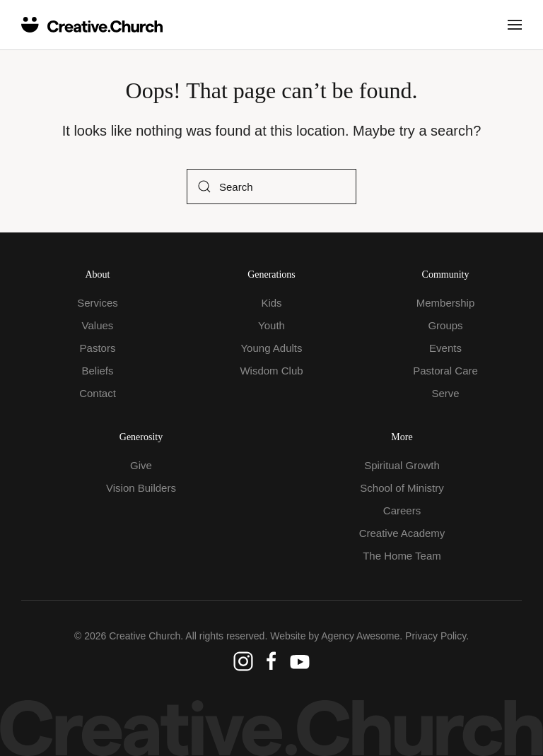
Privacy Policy (436, 636)
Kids (271, 303)
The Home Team (402, 556)
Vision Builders (141, 488)
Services (98, 303)
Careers (402, 510)
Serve (445, 393)
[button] (515, 25)
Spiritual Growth (402, 465)
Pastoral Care (445, 371)
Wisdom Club (271, 371)
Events (445, 348)
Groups (445, 325)
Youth (271, 325)
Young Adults (271, 348)
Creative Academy (402, 533)
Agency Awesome (360, 636)
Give (141, 465)
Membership (446, 303)
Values (98, 325)
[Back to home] (92, 25)
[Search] (271, 187)
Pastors (98, 348)
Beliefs (97, 371)
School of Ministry (402, 488)
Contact (98, 393)
